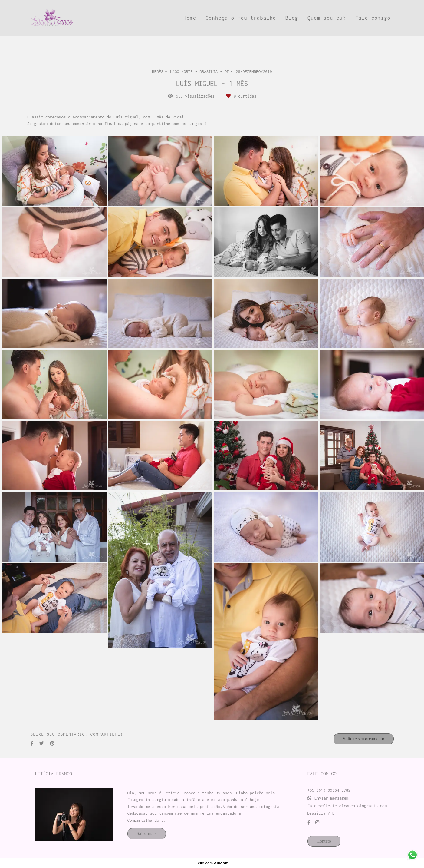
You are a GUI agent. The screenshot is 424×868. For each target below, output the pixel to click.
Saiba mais (147, 833)
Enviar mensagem (332, 798)
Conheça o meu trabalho (241, 18)
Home (190, 18)
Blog (292, 18)
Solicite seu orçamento (364, 739)
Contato (324, 841)
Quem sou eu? (327, 18)
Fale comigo (373, 18)
